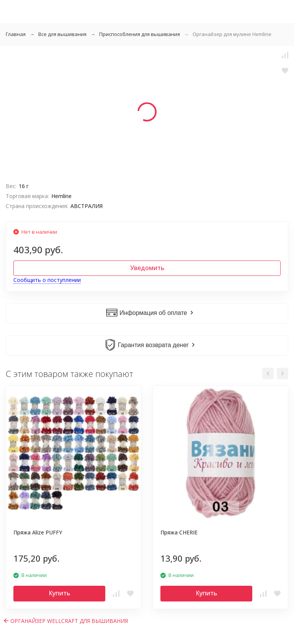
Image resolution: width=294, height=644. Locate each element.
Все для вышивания (62, 34)
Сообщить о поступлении (47, 280)
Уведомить (147, 268)
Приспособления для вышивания (140, 34)
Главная (16, 34)
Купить (59, 593)
